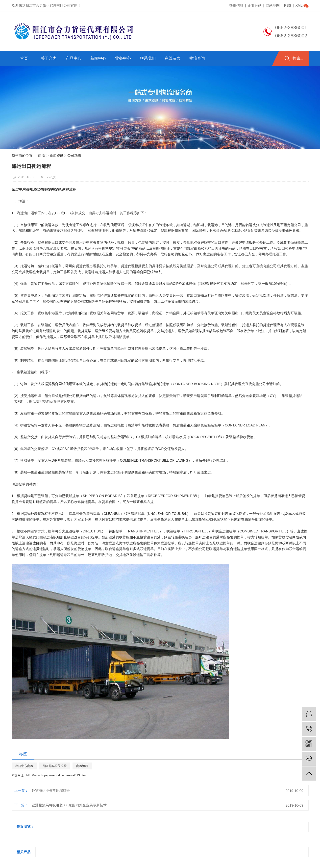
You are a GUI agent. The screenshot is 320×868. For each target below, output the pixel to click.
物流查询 (197, 58)
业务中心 (123, 58)
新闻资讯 (56, 156)
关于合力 (49, 58)
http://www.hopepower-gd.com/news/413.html (56, 775)
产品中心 (74, 58)
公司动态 (74, 156)
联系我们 (148, 58)
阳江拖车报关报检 (55, 766)
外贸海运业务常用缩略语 (51, 790)
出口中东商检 (24, 766)
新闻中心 (98, 58)
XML (299, 5)
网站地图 (273, 5)
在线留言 (172, 58)
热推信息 (236, 5)
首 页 (42, 156)
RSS (287, 5)
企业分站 (255, 5)
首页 (24, 58)
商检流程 (82, 766)
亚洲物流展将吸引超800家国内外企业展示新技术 (69, 805)
